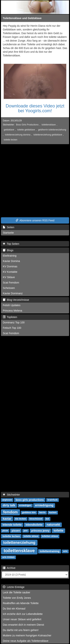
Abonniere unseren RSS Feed (35, 220)
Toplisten (10, 317)
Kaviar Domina (11, 261)
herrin (42, 513)
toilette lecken (11, 140)
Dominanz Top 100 (14, 322)
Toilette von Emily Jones (17, 598)
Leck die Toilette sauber (17, 592)
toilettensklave (49, 125)
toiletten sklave (50, 536)
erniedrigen (25, 506)
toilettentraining (50, 551)
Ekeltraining (10, 256)
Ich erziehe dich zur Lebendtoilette (23, 614)
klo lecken (21, 519)
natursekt (53, 525)
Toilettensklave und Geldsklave (22, 18)
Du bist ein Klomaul (14, 609)
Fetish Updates (12, 305)
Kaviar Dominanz (13, 293)
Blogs (8, 250)
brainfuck (52, 500)
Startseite (8, 233)
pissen (16, 531)
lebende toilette (12, 525)
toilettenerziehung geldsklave (48, 135)
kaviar (7, 519)
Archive (9, 568)
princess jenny (40, 531)
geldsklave (9, 130)
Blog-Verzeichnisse (16, 300)
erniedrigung (44, 505)
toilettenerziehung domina (18, 135)
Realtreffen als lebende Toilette (21, 603)
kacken (53, 513)
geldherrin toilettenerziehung (52, 130)
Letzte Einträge (14, 587)
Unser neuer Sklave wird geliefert (22, 619)
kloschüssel (36, 519)
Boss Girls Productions (27, 125)
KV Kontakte (10, 272)
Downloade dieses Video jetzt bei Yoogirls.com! (35, 108)
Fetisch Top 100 (12, 328)
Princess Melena (13, 311)
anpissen (7, 500)
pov (25, 531)
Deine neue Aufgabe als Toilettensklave (26, 641)
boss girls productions (30, 500)
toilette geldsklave (26, 130)
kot (47, 519)
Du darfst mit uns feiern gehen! (21, 630)
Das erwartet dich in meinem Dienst (23, 625)
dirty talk (9, 505)
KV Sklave (9, 277)
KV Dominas (10, 266)
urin (65, 551)
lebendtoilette (34, 525)
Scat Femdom (11, 283)
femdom (10, 512)
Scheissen (9, 288)
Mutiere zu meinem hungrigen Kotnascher (27, 635)
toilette (58, 531)
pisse (5, 531)
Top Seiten (11, 244)
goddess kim (29, 513)
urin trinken (8, 557)
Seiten (8, 227)
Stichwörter (11, 495)
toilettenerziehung (19, 543)
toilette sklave (31, 536)
